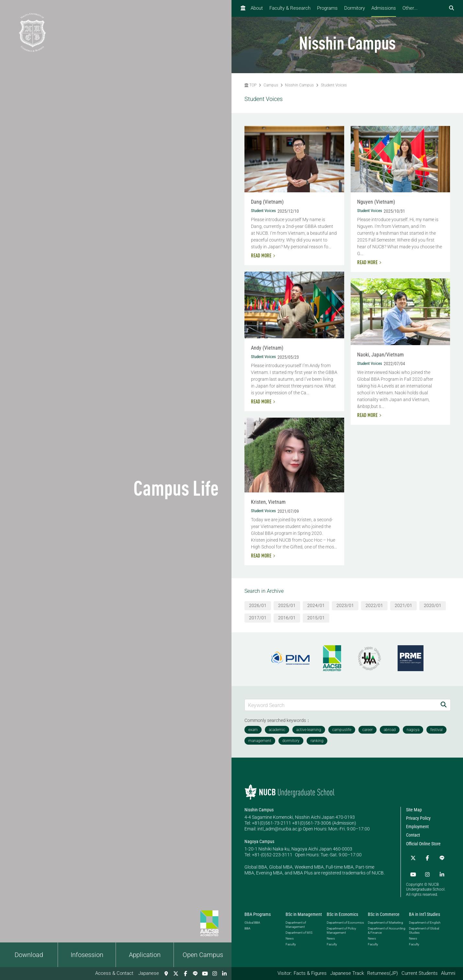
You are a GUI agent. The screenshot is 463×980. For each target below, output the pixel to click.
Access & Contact (114, 973)
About (257, 8)
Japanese (149, 973)
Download (29, 955)
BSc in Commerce (384, 910)
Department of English (425, 918)
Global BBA (252, 918)
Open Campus (203, 955)
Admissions (384, 8)
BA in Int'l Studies (424, 910)
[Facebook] (186, 974)
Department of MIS (299, 928)
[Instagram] (215, 974)
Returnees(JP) (383, 973)
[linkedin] (224, 974)
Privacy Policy (418, 818)
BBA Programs (258, 910)
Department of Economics (345, 918)
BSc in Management (304, 910)
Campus (271, 85)
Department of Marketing (385, 918)
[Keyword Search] (341, 705)
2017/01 (258, 618)
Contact (413, 835)
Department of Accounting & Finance (387, 926)
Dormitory (355, 8)
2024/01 (316, 605)
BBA (247, 924)
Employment (417, 827)
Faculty (291, 940)
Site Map (414, 810)
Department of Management (296, 920)
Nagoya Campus (259, 841)
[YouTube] (205, 974)
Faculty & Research (290, 8)
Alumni (448, 973)
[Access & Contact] (166, 974)
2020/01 (433, 605)
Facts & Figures (310, 973)
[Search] (444, 705)
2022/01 (374, 605)
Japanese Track (347, 973)
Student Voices (334, 85)
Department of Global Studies (424, 926)
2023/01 (345, 605)
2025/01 (287, 605)
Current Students (420, 973)
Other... (410, 8)
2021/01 (403, 605)
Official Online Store (423, 844)
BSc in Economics (342, 910)
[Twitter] (176, 974)
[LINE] (195, 974)
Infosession (87, 955)
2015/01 (316, 618)
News (290, 934)
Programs (327, 8)
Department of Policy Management (341, 926)
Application (145, 955)
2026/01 (258, 605)
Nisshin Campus (299, 85)
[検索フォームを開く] (452, 8)
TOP (250, 85)
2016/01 (287, 618)
